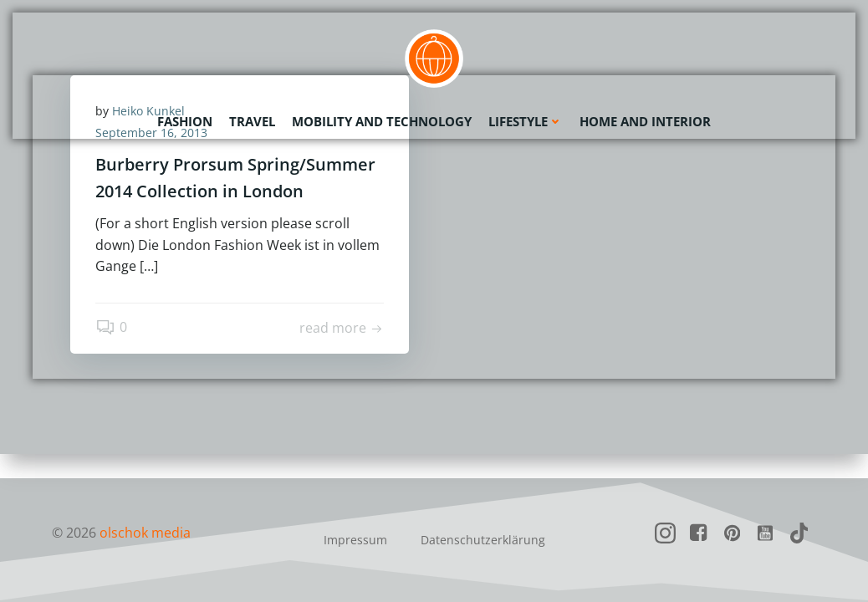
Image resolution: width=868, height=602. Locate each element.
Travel (252, 121)
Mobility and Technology (382, 121)
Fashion (185, 121)
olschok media (145, 533)
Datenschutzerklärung (483, 540)
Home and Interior (645, 121)
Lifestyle (526, 121)
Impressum (355, 540)
